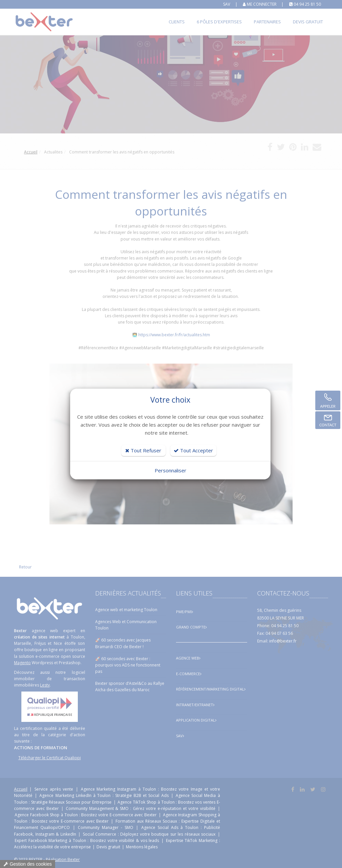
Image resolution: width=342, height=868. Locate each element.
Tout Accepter (193, 450)
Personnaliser (170, 470)
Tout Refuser (143, 450)
